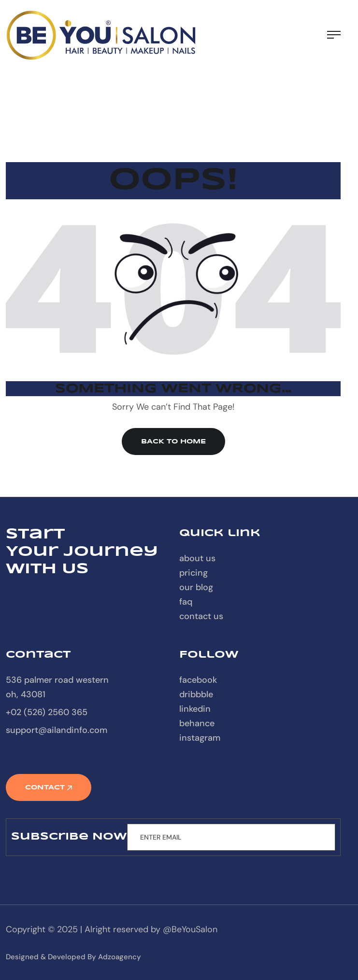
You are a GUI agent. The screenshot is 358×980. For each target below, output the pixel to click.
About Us (197, 558)
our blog (196, 587)
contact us (201, 616)
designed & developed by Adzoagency (73, 957)
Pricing (193, 573)
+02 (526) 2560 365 (47, 712)
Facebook (198, 680)
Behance (197, 723)
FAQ (186, 602)
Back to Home (173, 442)
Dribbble (196, 694)
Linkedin (195, 709)
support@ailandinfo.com (57, 730)
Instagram (200, 738)
